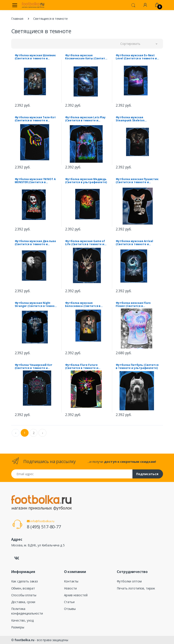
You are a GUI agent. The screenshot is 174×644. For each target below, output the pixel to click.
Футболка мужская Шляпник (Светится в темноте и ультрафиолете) (35, 57)
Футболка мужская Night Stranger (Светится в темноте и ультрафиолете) (36, 305)
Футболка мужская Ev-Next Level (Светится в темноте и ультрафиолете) (136, 57)
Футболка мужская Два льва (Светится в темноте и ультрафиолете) (35, 243)
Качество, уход (22, 620)
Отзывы (70, 609)
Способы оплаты (24, 595)
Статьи (69, 602)
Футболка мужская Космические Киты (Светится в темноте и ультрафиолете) (87, 57)
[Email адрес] (72, 474)
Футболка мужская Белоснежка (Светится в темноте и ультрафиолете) (85, 305)
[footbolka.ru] (33, 5)
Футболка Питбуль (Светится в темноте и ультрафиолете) (137, 367)
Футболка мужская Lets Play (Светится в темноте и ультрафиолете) (85, 119)
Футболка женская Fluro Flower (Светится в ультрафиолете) (133, 305)
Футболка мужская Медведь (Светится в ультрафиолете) (86, 181)
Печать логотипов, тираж (136, 588)
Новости (70, 588)
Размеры (18, 627)
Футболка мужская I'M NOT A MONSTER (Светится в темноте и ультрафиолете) (35, 181)
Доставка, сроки (23, 602)
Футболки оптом (129, 581)
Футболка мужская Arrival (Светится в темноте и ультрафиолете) (134, 243)
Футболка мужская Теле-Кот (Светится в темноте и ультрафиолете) (35, 119)
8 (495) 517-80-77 (44, 527)
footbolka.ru (24, 640)
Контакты (71, 581)
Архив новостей (76, 595)
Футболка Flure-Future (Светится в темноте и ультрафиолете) (82, 367)
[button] (133, 5)
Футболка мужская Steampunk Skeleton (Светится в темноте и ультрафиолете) (132, 119)
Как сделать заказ (25, 581)
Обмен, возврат (23, 588)
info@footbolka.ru (40, 521)
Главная (17, 19)
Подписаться (147, 474)
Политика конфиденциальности (27, 611)
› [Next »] (42, 433)
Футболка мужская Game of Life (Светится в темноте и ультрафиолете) (85, 243)
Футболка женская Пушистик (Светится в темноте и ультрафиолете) (137, 181)
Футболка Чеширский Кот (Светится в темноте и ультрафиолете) (34, 367)
